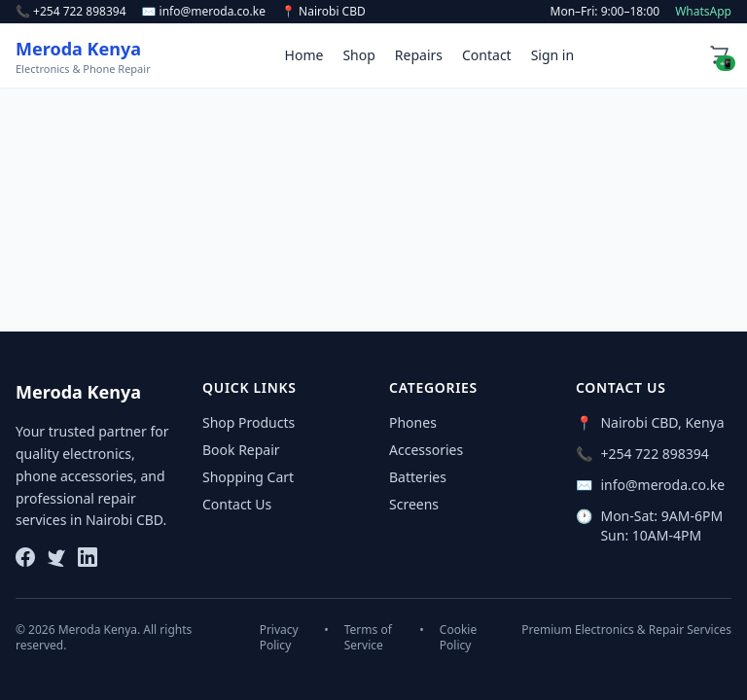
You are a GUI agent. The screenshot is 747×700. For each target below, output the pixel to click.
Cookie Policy (458, 638)
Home (304, 55)
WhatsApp (703, 12)
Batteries (418, 477)
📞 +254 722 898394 (71, 12)
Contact (487, 55)
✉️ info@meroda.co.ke (204, 12)
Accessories (426, 450)
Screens (414, 504)
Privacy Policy (279, 638)
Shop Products (249, 422)
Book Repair (241, 450)
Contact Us (237, 504)
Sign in (552, 55)
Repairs (419, 55)
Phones (413, 422)
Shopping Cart (248, 477)
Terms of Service (368, 638)
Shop (358, 55)
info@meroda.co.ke (662, 485)
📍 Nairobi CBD (323, 12)
